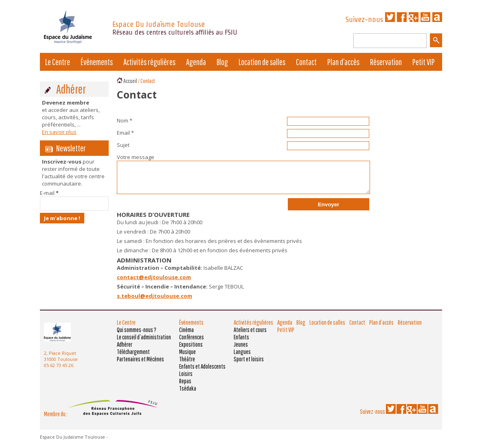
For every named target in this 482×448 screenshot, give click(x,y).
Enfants (241, 337)
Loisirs (186, 374)
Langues (242, 352)
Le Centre (58, 62)
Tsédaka (188, 388)
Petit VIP (424, 62)
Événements (97, 62)
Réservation (386, 62)
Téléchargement (133, 352)
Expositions (191, 344)
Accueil (130, 81)
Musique (187, 352)
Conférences (192, 337)
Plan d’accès (343, 62)
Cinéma (186, 330)
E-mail (49, 193)
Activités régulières (149, 62)
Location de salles (262, 62)
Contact (306, 62)
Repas (185, 381)
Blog (222, 62)
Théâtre (187, 359)
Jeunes (241, 344)
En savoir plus (59, 132)
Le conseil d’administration (144, 337)
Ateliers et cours (250, 330)
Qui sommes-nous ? (137, 330)
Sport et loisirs (249, 359)
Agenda (196, 62)
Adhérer (125, 344)
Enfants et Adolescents (202, 366)
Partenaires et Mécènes (140, 359)
